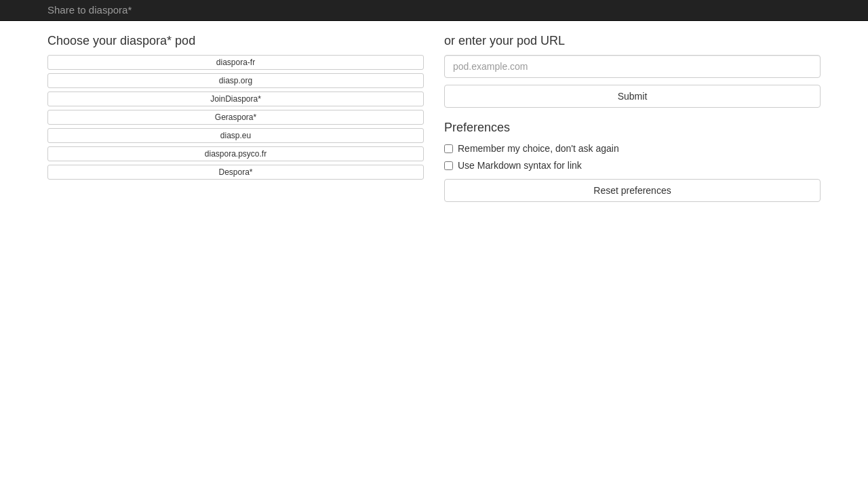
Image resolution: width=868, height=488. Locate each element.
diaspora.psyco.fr (236, 154)
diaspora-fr (236, 62)
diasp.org (236, 81)
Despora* (235, 172)
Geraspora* (236, 117)
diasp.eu (236, 136)
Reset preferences (632, 190)
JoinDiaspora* (236, 99)
